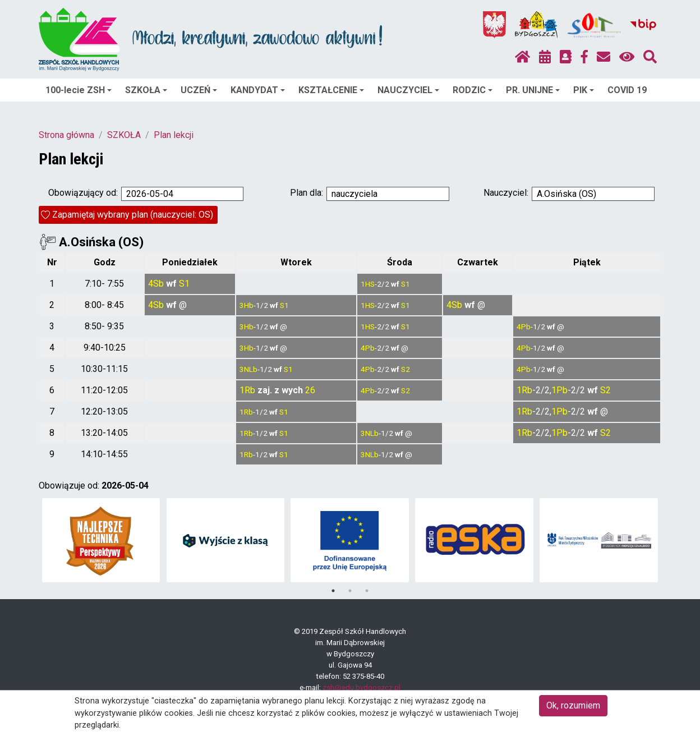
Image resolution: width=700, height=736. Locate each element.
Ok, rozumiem (573, 705)
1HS (368, 284)
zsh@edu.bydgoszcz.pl (361, 687)
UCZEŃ (199, 90)
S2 (406, 369)
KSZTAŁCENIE (331, 90)
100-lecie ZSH (79, 90)
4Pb (524, 326)
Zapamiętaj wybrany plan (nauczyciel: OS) (133, 215)
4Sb (156, 284)
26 (310, 390)
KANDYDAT (258, 90)
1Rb (247, 390)
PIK (584, 90)
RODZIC (473, 90)
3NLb (248, 369)
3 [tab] (367, 591)
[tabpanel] (101, 540)
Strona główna (66, 135)
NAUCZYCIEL (408, 90)
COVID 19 (627, 90)
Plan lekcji (174, 135)
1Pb (559, 390)
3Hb (247, 305)
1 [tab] (333, 591)
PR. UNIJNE (533, 90)
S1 (184, 284)
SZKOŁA (146, 90)
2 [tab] (350, 591)
